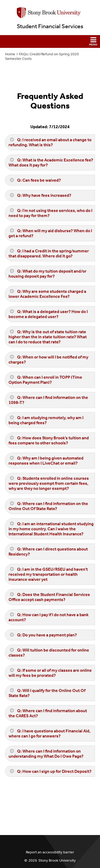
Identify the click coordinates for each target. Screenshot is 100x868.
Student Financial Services (50, 26)
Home (10, 54)
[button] (50, 41)
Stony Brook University (57, 860)
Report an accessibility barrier (50, 852)
